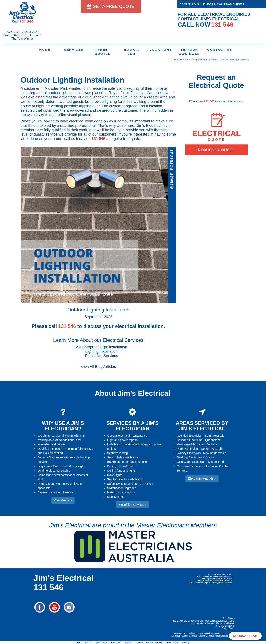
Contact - (141, 643)
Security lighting (118, 453)
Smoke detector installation (125, 479)
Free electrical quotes (52, 444)
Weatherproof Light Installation (101, 347)
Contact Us (219, 49)
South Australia (215, 436)
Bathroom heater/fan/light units (127, 462)
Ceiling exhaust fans (120, 466)
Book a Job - (117, 643)
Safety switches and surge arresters (130, 484)
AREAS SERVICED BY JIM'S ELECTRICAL (202, 426)
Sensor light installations (123, 457)
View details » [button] (63, 500)
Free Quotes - (103, 643)
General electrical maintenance (127, 436)
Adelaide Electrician (189, 436)
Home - (81, 643)
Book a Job (131, 52)
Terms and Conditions (225, 626)
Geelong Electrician (189, 457)
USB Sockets (116, 497)
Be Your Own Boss (189, 52)
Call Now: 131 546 (245, 636)
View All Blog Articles (98, 367)
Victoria (212, 444)
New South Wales (215, 453)
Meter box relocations (121, 492)
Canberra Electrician (190, 466)
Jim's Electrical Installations (204, 60)
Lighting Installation (101, 351)
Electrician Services (102, 356)
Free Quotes (103, 52)
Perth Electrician (187, 449)
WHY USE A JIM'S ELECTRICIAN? (63, 426)
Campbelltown (158, 93)
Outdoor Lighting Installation (234, 60)
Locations (161, 51)
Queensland (213, 440)
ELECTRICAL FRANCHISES (224, 4)
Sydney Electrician (189, 453)
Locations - (130, 643)
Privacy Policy (228, 628)
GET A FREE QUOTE (111, 6)
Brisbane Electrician (190, 440)
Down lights (115, 475)
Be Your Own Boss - (156, 643)
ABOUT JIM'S (189, 4)
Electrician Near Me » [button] (202, 478)
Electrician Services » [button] (133, 505)
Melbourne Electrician (191, 444)
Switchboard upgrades (122, 488)
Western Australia (212, 449)
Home (45, 49)
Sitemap (186, 643)
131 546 (99, 139)
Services (74, 51)
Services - (91, 643)
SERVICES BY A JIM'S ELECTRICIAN (132, 426)
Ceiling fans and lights (121, 471)
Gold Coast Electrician (191, 462)
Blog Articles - (174, 643)
